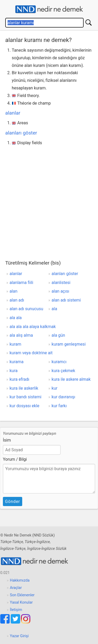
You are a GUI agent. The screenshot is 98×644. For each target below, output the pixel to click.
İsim (7, 440)
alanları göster (21, 133)
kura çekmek (63, 371)
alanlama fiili (22, 283)
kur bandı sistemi (26, 397)
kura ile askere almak (71, 379)
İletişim (16, 610)
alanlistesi (61, 283)
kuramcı (59, 362)
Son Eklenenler (22, 595)
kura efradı (20, 379)
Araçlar (16, 588)
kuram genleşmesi (68, 344)
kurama (17, 362)
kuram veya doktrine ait (31, 353)
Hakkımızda (20, 580)
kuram (16, 344)
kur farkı (59, 406)
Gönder (13, 501)
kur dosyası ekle (25, 406)
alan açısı (60, 291)
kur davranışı (63, 397)
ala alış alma (21, 335)
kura (14, 371)
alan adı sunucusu (27, 309)
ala (54, 309)
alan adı (17, 300)
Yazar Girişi (19, 636)
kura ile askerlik (24, 388)
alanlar (13, 113)
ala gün (58, 335)
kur (54, 388)
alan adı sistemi (66, 300)
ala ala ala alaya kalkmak (33, 327)
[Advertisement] (49, 199)
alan (14, 291)
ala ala (16, 318)
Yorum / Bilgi (15, 459)
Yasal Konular (21, 602)
